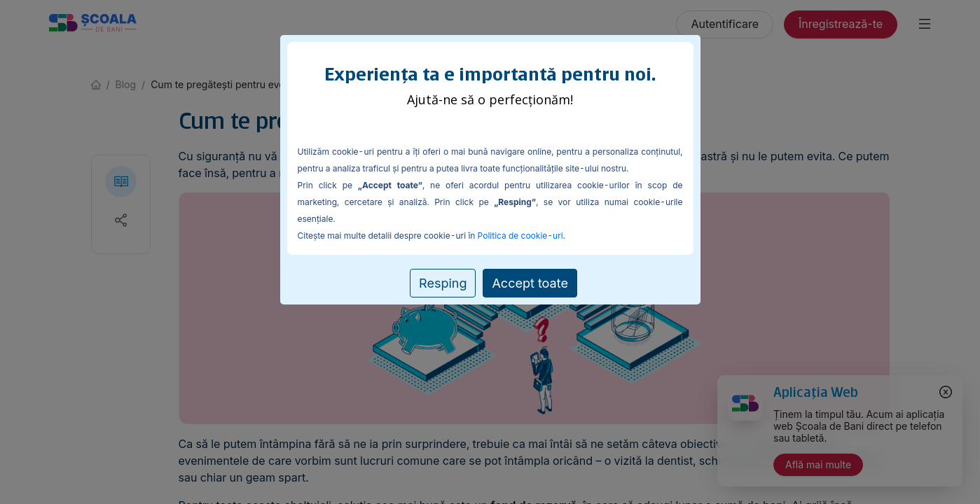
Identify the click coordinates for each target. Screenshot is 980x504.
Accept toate (530, 283)
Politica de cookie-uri (520, 236)
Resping (443, 283)
